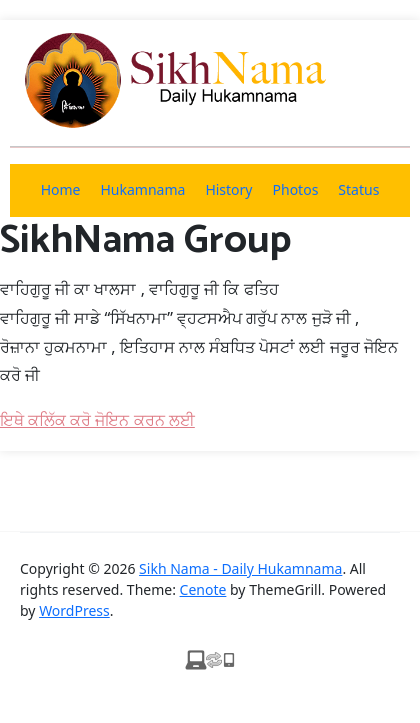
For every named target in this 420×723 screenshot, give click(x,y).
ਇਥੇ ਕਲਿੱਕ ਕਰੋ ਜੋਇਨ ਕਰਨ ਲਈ (97, 420)
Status (358, 189)
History (228, 189)
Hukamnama (142, 189)
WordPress (74, 610)
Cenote (203, 589)
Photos (296, 189)
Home (61, 189)
